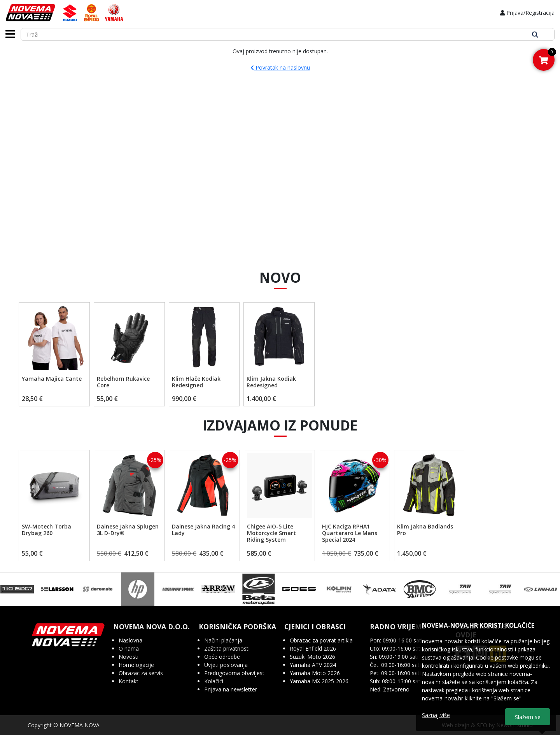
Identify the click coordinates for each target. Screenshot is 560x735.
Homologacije (136, 665)
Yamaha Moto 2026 (315, 673)
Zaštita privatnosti (227, 648)
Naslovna (130, 640)
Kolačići (214, 681)
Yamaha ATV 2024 (313, 665)
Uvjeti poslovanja (226, 665)
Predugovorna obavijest (234, 673)
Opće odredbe (222, 657)
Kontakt (129, 681)
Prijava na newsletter (231, 689)
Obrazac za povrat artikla (321, 640)
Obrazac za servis (141, 673)
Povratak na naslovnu (280, 67)
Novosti (129, 657)
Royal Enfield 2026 (313, 648)
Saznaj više (436, 715)
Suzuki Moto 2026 (312, 657)
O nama (129, 648)
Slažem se (528, 717)
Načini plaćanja (223, 640)
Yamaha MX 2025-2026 (319, 681)
